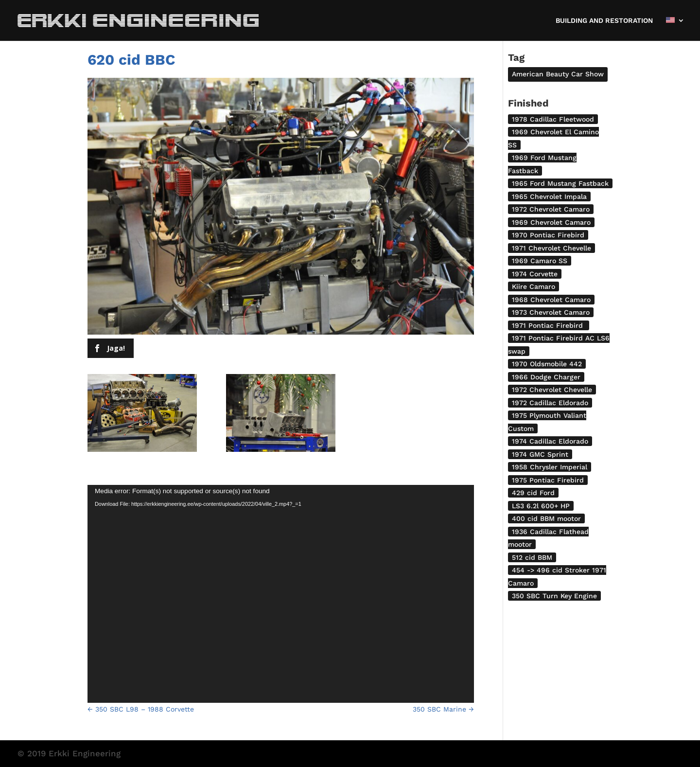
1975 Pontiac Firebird (548, 480)
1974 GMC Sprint (540, 454)
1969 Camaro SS (540, 261)
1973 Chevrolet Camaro (551, 312)
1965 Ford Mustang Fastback (560, 183)
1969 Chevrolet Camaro (551, 222)
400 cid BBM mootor (546, 518)
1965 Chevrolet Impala (549, 196)
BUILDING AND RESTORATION (604, 21)
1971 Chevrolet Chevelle (551, 248)
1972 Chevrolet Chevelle (552, 390)
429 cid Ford (533, 493)
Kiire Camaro (534, 286)
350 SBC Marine (443, 709)
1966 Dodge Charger (546, 377)
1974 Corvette (535, 274)
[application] (281, 594)
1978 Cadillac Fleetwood (553, 119)
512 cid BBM (532, 557)
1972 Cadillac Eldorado (550, 403)
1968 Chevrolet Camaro (551, 300)
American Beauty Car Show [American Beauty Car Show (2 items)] (558, 74)
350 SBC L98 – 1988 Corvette (141, 709)
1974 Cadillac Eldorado (550, 441)
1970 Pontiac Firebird (548, 235)
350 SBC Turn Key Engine (554, 596)
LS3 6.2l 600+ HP (541, 506)
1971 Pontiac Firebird (549, 325)
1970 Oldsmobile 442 (547, 364)
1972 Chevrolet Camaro (551, 209)
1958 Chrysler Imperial (550, 467)
